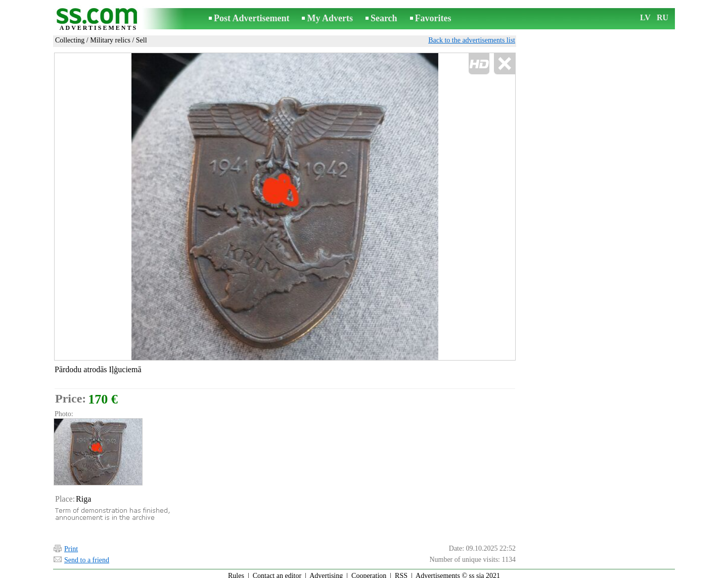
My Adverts (330, 18)
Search (384, 18)
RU (663, 17)
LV (645, 17)
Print (71, 544)
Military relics (110, 40)
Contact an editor (277, 571)
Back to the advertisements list (472, 40)
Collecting (70, 40)
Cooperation (369, 571)
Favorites (433, 18)
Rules (236, 571)
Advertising (326, 571)
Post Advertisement (252, 18)
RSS (401, 571)
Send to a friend (87, 555)
